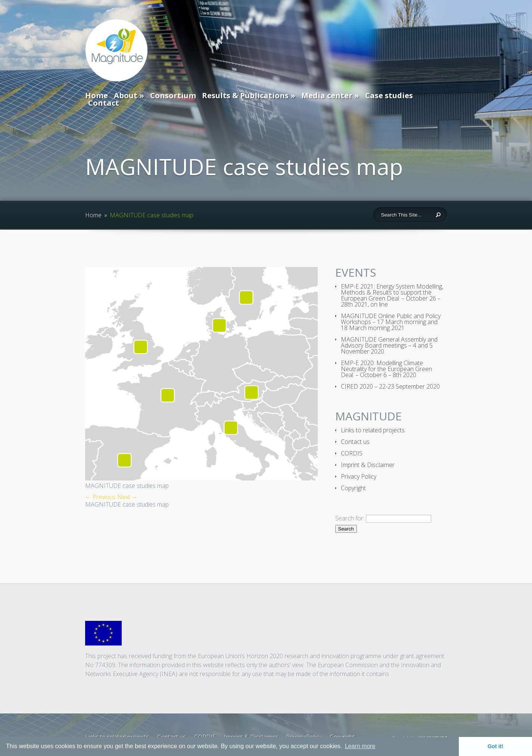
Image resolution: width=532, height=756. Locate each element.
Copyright (353, 488)
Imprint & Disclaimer (368, 465)
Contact (104, 103)
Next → (127, 497)
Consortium (173, 95)
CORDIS (352, 453)
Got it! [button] (495, 746)
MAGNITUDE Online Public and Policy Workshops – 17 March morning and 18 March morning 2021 (391, 322)
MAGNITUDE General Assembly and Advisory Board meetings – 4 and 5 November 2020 (389, 345)
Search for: (350, 518)
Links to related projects (373, 430)
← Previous (100, 497)
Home (97, 95)
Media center (327, 95)
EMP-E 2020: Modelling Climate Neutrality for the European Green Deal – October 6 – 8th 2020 (386, 369)
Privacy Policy (359, 476)
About (126, 95)
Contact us (355, 442)
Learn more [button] (360, 746)
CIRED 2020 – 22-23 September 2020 (390, 386)
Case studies (389, 95)
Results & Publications (245, 95)
